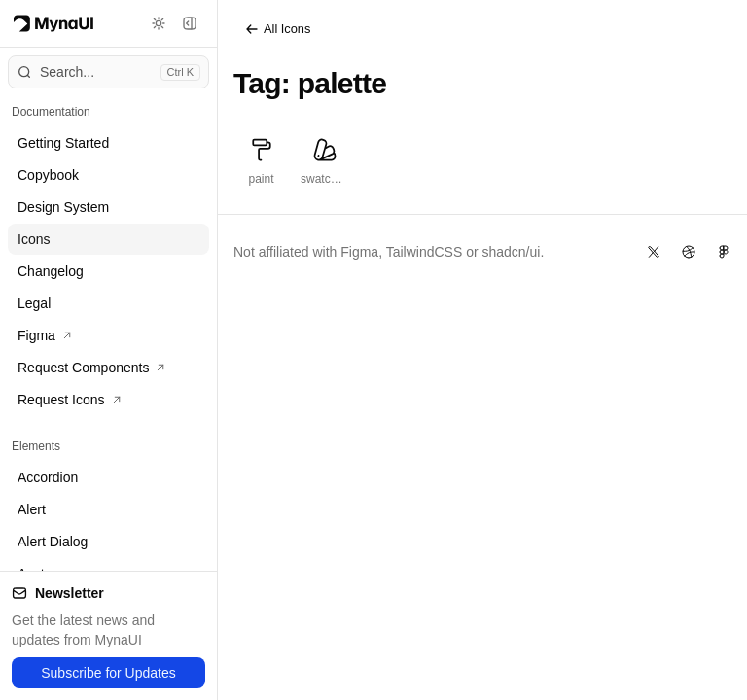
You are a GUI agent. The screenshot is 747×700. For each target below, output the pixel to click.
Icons (34, 239)
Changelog (51, 271)
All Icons (277, 29)
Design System (63, 207)
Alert (32, 509)
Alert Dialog (53, 542)
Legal (34, 303)
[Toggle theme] (159, 23)
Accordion (48, 477)
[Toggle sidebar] (190, 23)
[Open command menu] (108, 72)
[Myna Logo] (53, 23)
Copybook (48, 175)
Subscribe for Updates (108, 673)
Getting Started (63, 143)
